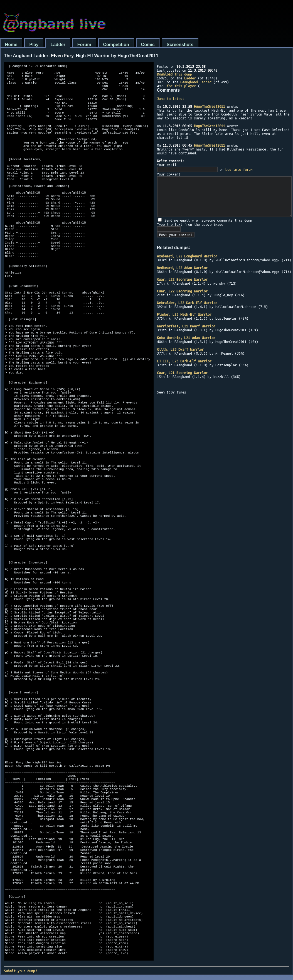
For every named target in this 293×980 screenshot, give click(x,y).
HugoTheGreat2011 (210, 106)
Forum (84, 45)
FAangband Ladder (196, 82)
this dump (174, 74)
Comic (148, 45)
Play (34, 45)
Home (11, 45)
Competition (116, 45)
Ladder (58, 45)
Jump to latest (171, 99)
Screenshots (180, 45)
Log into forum (239, 169)
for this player (181, 86)
